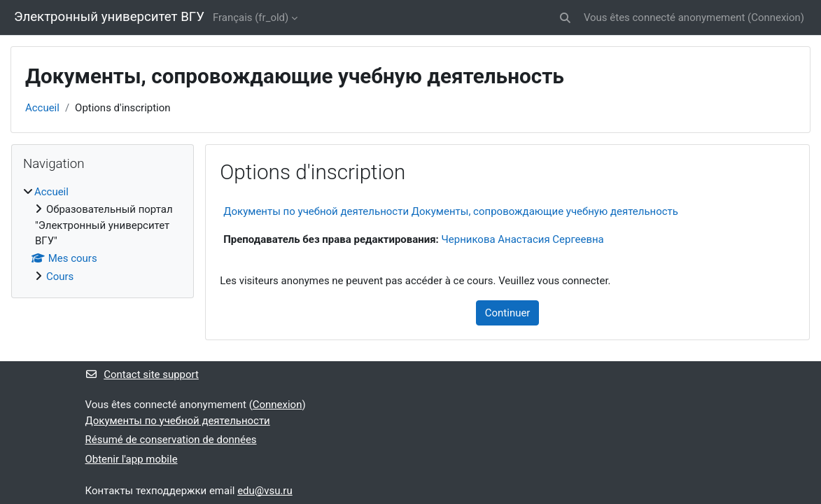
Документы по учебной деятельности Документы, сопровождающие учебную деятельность (451, 211)
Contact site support (142, 374)
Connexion (776, 17)
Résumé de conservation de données (171, 440)
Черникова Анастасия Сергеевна (523, 239)
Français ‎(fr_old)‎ (251, 17)
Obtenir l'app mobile (132, 459)
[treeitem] (103, 234)
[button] (565, 17)
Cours (60, 276)
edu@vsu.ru (265, 491)
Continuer (508, 313)
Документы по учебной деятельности (178, 421)
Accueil (42, 108)
